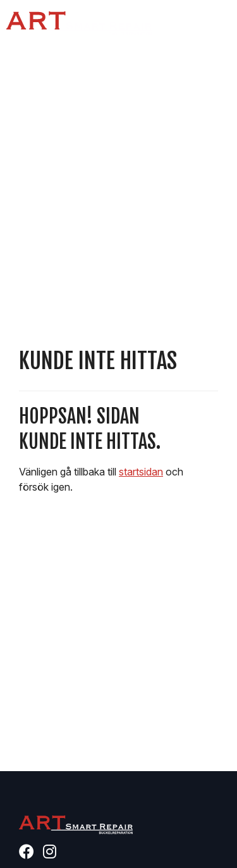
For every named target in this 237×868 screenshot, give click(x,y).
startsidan (141, 472)
